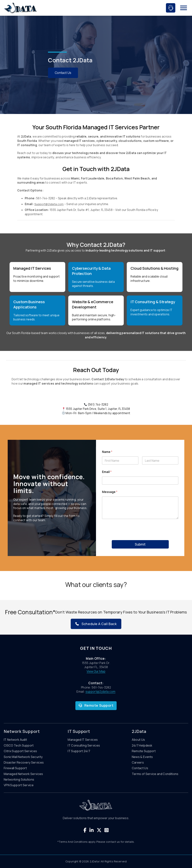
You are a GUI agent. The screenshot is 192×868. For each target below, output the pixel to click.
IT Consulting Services (84, 745)
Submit (140, 544)
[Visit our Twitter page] (99, 830)
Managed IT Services (83, 740)
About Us (138, 740)
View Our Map (96, 671)
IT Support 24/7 (79, 751)
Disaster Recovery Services (24, 762)
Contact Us (63, 73)
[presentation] (140, 538)
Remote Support (96, 705)
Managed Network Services (23, 774)
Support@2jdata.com (49, 204)
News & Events (142, 757)
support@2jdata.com (100, 692)
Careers (138, 762)
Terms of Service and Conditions (155, 774)
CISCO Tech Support (19, 745)
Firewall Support (15, 768)
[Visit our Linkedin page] (91, 830)
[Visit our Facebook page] (85, 830)
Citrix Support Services (20, 751)
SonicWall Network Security (23, 757)
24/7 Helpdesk (142, 745)
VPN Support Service (19, 785)
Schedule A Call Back (96, 624)
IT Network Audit (15, 740)
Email (107, 472)
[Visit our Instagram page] (106, 830)
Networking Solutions (19, 779)
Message (110, 492)
